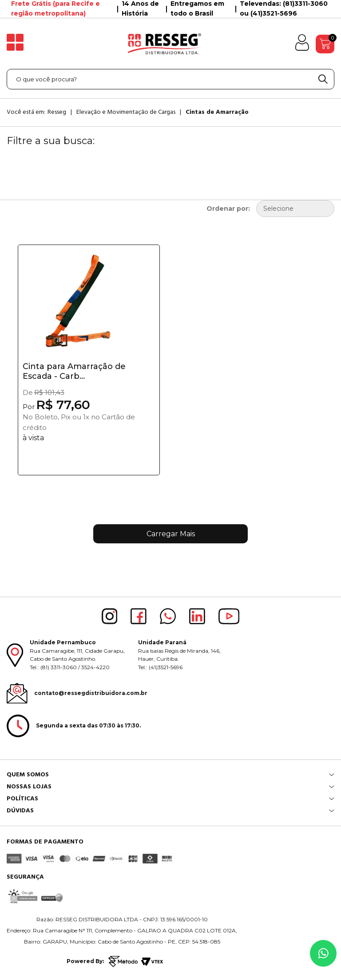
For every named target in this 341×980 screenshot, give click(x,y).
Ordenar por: (228, 209)
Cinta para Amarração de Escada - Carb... (74, 371)
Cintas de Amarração (217, 112)
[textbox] (170, 79)
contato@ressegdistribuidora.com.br (91, 693)
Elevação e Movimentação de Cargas (126, 112)
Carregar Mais (171, 534)
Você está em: (26, 112)
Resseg (57, 112)
